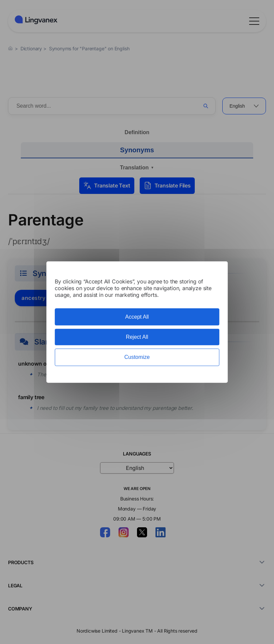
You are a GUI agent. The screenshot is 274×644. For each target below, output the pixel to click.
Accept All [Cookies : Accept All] (137, 317)
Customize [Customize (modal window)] (137, 357)
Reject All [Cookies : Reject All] (137, 337)
